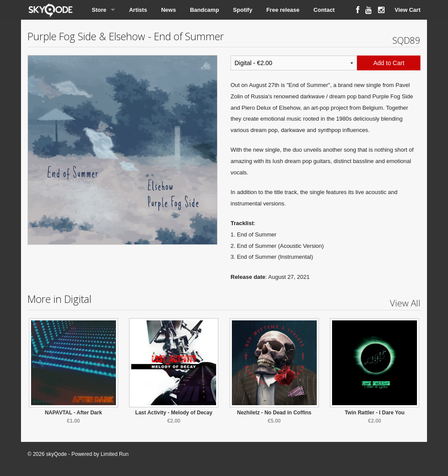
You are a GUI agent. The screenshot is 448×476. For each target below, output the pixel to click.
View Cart (408, 10)
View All (405, 303)
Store (99, 10)
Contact (324, 10)
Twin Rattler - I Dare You (375, 413)
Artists (138, 10)
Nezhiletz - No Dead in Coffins (274, 413)
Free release (283, 10)
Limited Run (115, 454)
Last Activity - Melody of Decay (174, 413)
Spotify (243, 10)
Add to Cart (389, 63)
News (168, 10)
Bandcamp (204, 10)
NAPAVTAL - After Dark (73, 413)
